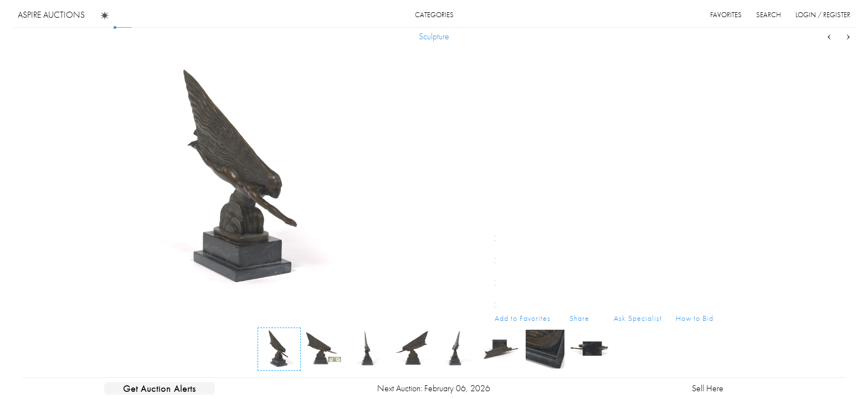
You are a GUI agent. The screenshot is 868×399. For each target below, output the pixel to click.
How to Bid (695, 318)
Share (579, 318)
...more (705, 112)
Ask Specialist (638, 318)
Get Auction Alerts (160, 388)
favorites (726, 15)
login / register (823, 15)
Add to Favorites (523, 318)
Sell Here (708, 388)
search (769, 15)
